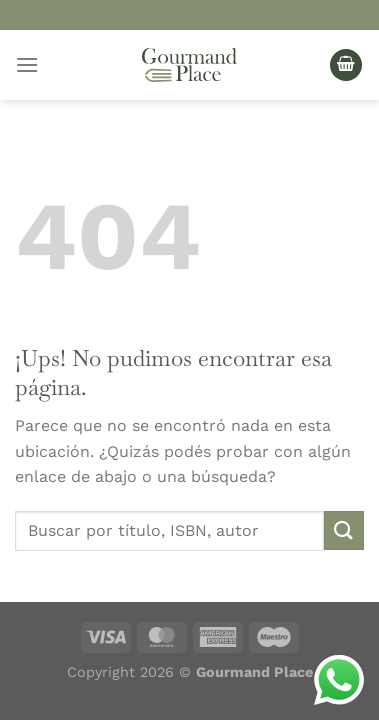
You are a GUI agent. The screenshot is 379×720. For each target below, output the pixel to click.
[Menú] (27, 64)
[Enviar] (344, 530)
